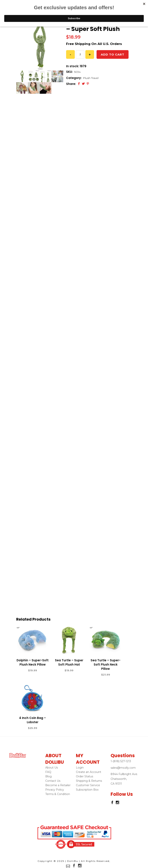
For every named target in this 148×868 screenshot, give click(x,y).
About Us (52, 768)
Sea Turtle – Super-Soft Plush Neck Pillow (106, 664)
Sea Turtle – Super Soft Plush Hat (69, 662)
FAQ (48, 772)
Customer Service (88, 785)
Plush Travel (91, 78)
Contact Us (53, 781)
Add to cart (113, 54)
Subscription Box (87, 790)
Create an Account (89, 772)
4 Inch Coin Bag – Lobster (32, 720)
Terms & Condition (58, 794)
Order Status (85, 776)
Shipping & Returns (89, 781)
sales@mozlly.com (123, 768)
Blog (48, 776)
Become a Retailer (58, 785)
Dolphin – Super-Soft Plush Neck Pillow (33, 662)
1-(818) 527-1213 (121, 761)
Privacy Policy (55, 790)
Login (80, 768)
